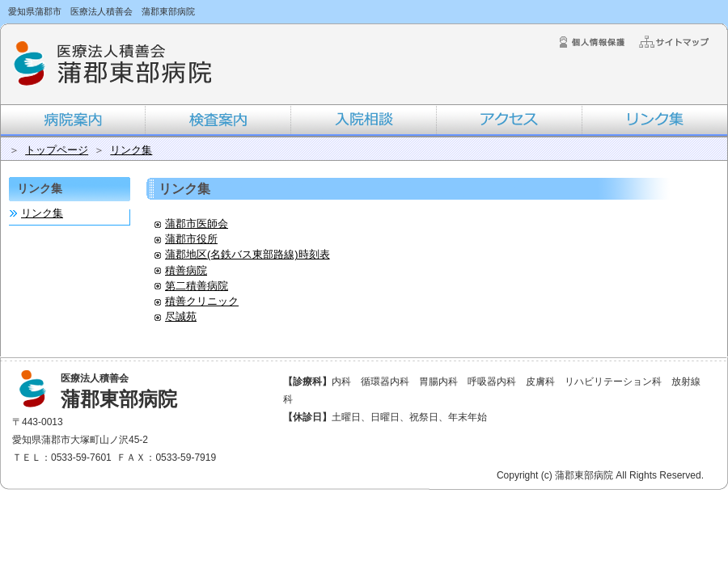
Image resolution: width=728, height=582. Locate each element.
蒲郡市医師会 (191, 224)
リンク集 (131, 150)
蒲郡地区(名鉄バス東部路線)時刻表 (242, 254)
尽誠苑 (176, 316)
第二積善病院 (191, 286)
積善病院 (181, 270)
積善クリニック (197, 301)
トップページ (57, 150)
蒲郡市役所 (186, 239)
